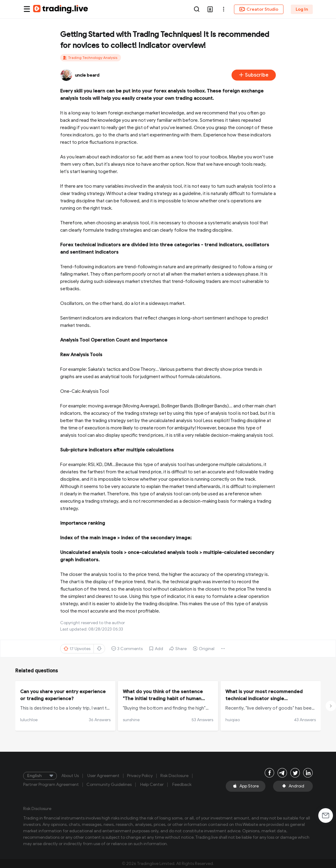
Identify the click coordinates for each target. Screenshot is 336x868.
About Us (70, 776)
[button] (224, 9)
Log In (302, 9)
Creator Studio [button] (259, 9)
